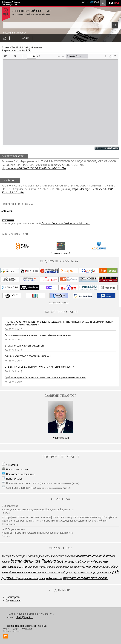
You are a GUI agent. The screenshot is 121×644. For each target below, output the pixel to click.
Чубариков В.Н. (60, 438)
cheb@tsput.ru (24, 617)
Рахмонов (37, 47)
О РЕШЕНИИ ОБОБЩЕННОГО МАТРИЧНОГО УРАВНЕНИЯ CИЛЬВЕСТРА (39, 367)
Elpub (17, 631)
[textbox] (60, 25)
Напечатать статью (17, 469)
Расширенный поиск (15, 33)
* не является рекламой (61, 253)
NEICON (29, 629)
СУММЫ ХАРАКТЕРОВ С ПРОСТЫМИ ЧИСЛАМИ (28, 356)
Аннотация (12, 465)
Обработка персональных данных (27, 626)
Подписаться (13, 600)
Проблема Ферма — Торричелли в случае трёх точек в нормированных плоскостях (46, 377)
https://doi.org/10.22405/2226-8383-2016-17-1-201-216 (34, 168)
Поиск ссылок (14, 479)
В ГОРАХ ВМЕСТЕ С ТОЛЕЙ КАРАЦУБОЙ (24, 346)
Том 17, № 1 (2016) (21, 47)
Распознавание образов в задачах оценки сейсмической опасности (38, 335)
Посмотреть (13, 597)
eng (111, 3)
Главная (5, 47)
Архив (26, 38)
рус (117, 3)
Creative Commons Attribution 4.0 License (66, 223)
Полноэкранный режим (104, 148)
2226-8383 (90, 2)
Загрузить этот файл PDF (16, 50)
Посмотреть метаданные (20, 474)
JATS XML (7, 211)
